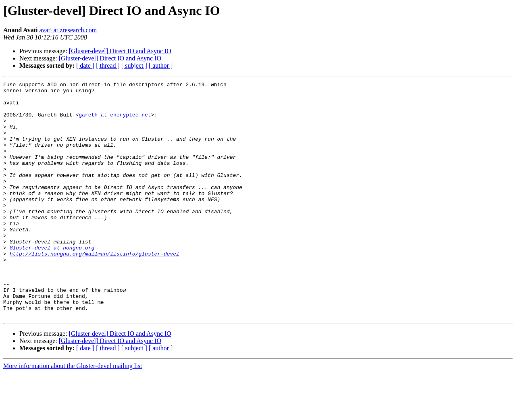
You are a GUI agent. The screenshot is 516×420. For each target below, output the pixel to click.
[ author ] (161, 65)
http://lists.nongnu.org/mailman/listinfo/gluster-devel (95, 289)
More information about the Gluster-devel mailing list (73, 413)
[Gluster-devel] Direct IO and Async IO (120, 51)
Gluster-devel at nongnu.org (52, 281)
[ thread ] (108, 65)
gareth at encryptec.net (115, 122)
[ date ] (85, 65)
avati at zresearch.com (68, 30)
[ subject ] (134, 65)
